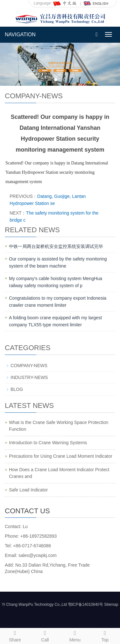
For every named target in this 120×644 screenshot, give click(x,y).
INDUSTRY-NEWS (29, 377)
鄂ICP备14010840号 (86, 604)
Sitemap (111, 604)
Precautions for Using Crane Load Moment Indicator (61, 456)
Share (15, 635)
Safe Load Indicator (28, 490)
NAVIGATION (20, 35)
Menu (75, 635)
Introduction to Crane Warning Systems (48, 443)
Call (45, 635)
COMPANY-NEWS (29, 366)
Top (105, 635)
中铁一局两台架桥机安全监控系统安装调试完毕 (56, 246)
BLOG (17, 389)
